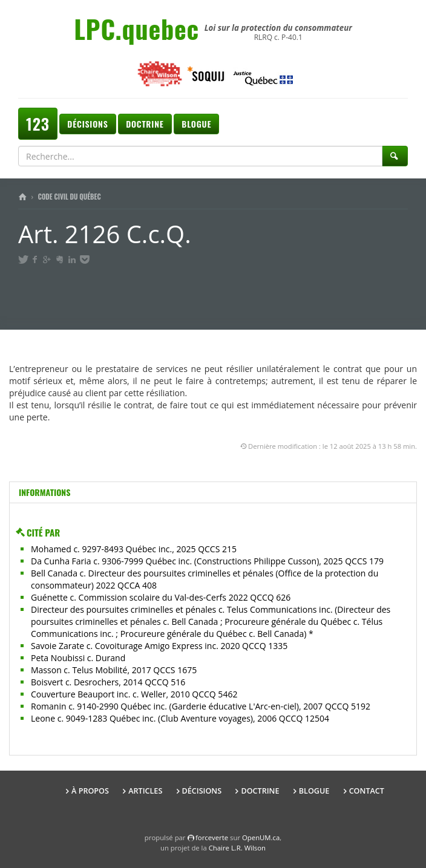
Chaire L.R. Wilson (237, 848)
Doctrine (145, 124)
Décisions (87, 124)
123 (38, 124)
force (212, 837)
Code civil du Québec (70, 197)
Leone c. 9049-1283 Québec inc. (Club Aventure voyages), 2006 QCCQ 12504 (180, 718)
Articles (145, 791)
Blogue (196, 124)
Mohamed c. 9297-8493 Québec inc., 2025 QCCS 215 (134, 549)
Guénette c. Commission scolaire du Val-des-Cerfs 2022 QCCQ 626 (161, 597)
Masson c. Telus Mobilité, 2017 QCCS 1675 (114, 670)
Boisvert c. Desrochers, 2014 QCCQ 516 (108, 682)
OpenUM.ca (261, 837)
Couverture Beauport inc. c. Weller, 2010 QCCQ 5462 (134, 694)
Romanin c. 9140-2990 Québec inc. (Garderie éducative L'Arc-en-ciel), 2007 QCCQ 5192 (201, 706)
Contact (367, 791)
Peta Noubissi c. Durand (78, 658)
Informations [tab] (44, 492)
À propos (90, 791)
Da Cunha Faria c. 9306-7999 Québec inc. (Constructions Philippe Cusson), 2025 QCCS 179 (207, 561)
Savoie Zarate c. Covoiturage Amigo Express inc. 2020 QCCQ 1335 (159, 646)
